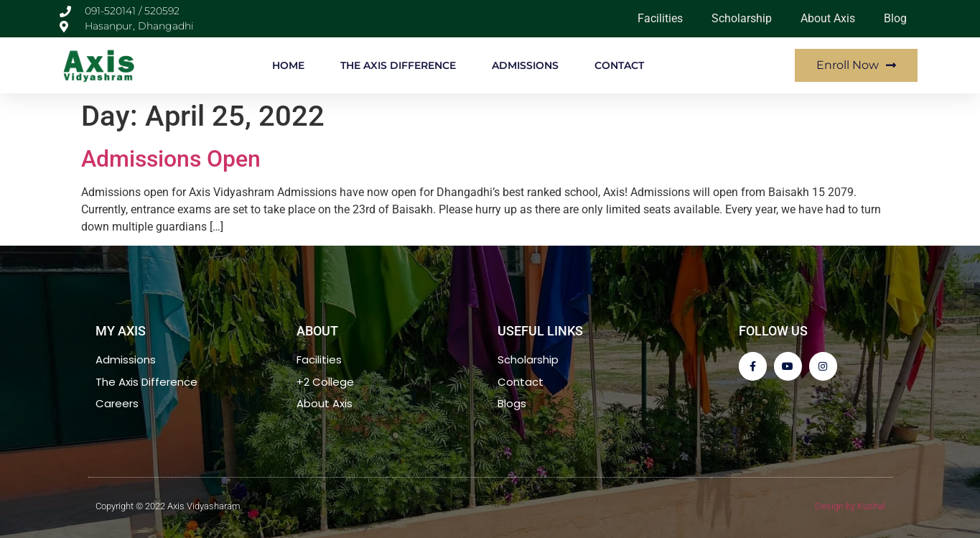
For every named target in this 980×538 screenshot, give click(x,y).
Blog (895, 18)
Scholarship (742, 18)
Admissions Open (171, 159)
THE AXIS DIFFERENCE (398, 65)
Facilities (660, 18)
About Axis (828, 18)
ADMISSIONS (525, 65)
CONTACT (619, 65)
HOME (288, 65)
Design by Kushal (850, 506)
